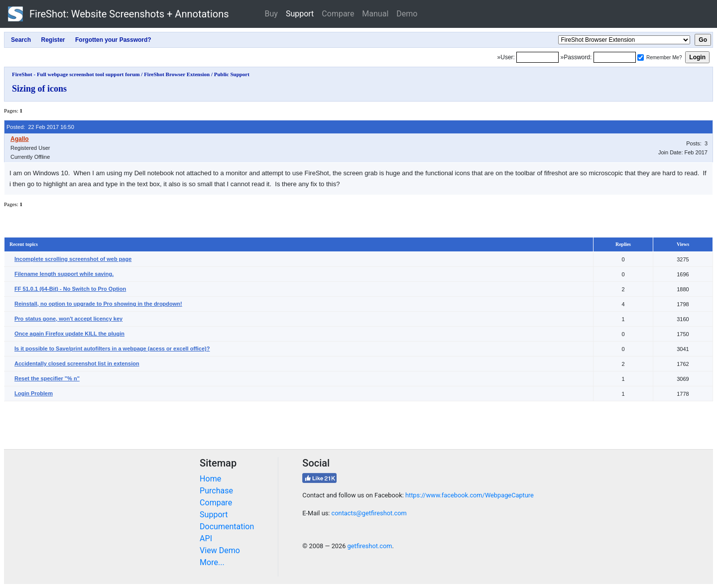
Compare (338, 14)
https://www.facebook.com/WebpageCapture (470, 495)
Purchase (216, 491)
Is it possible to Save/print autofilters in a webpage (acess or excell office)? (112, 349)
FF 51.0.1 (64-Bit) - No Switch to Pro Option (70, 289)
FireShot (119, 14)
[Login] (538, 57)
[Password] (615, 57)
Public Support (232, 74)
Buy (271, 14)
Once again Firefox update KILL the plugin (69, 334)
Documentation (227, 527)
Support (300, 14)
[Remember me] (641, 58)
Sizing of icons (39, 89)
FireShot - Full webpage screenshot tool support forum (76, 74)
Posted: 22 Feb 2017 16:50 (40, 127)
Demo (407, 14)
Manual (375, 14)
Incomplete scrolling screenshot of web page (73, 259)
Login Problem (34, 393)
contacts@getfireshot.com (369, 513)
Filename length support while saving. (64, 274)
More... (212, 562)
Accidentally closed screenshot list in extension (77, 363)
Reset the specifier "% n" (47, 378)
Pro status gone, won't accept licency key (68, 319)
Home (210, 479)
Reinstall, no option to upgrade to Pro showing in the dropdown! (98, 304)
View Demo (220, 550)
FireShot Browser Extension (177, 74)
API (206, 538)
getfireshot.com (370, 546)
